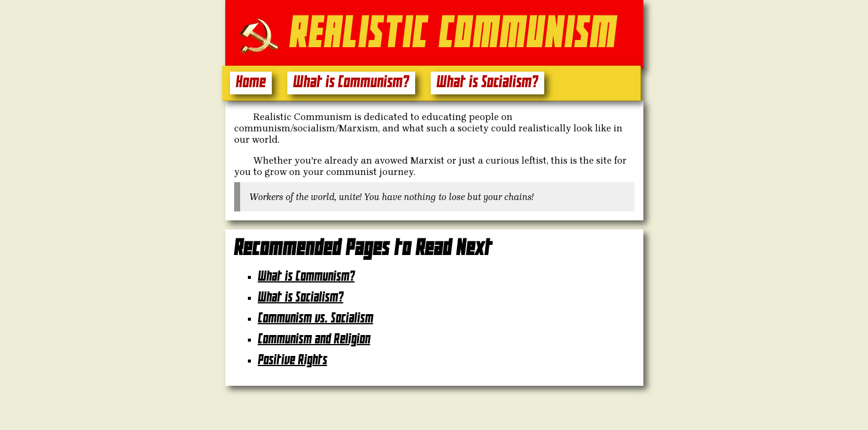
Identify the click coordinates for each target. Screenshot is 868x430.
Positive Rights (293, 360)
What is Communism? (351, 83)
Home (251, 83)
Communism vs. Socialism (316, 319)
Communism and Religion (314, 340)
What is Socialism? (487, 83)
